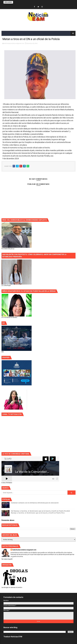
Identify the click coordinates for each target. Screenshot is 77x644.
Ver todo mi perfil (7, 559)
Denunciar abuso (8, 520)
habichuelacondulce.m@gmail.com (24, 550)
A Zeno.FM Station (7, 483)
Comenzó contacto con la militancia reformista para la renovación (35, 503)
